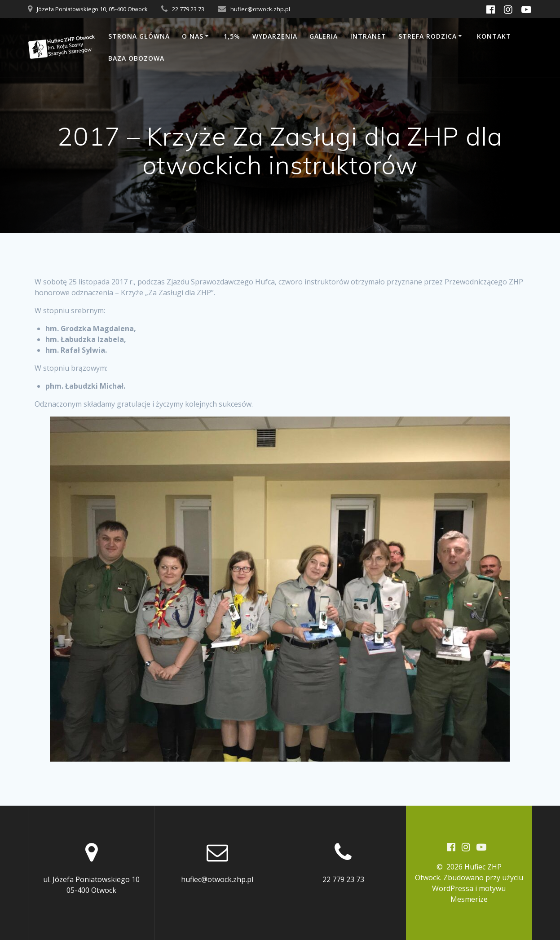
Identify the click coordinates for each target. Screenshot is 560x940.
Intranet (368, 36)
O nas (193, 36)
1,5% (232, 36)
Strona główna (139, 36)
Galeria (324, 36)
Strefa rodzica (428, 36)
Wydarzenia (275, 36)
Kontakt (494, 36)
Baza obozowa (136, 58)
